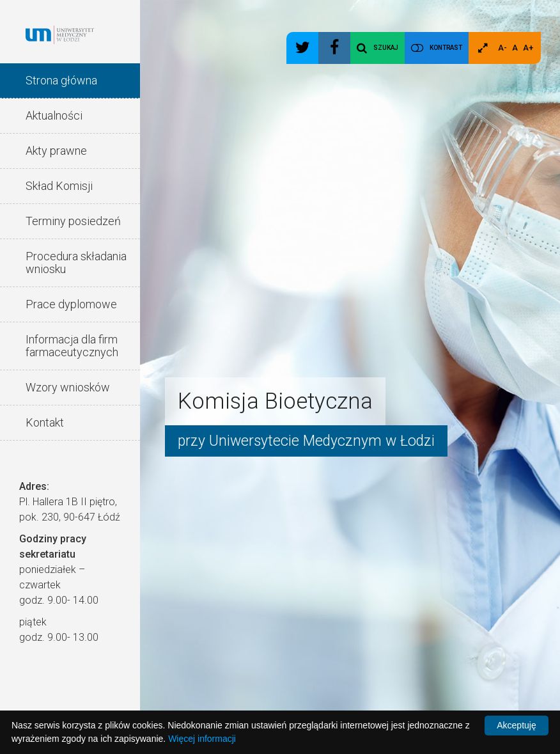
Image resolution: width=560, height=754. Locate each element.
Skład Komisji (59, 186)
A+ (528, 48)
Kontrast (446, 48)
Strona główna (61, 80)
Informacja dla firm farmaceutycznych (72, 346)
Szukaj (377, 48)
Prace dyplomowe (71, 304)
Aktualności (54, 115)
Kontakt (45, 422)
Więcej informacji (202, 739)
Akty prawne (56, 151)
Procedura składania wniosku (76, 263)
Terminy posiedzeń (73, 221)
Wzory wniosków (68, 387)
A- (502, 48)
